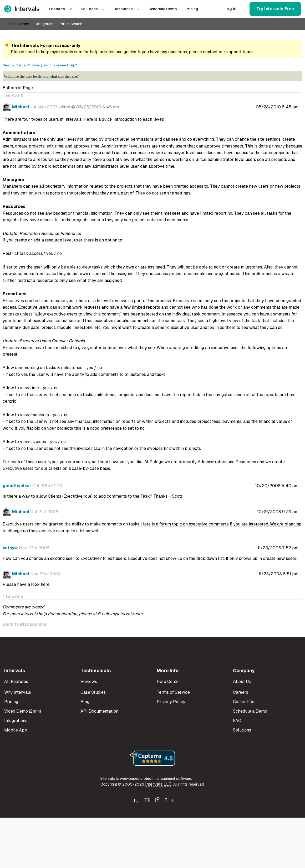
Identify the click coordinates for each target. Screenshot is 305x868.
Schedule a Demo (250, 711)
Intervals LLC (158, 784)
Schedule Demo (163, 9)
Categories (44, 24)
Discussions (19, 24)
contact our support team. (228, 52)
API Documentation (99, 711)
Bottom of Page (18, 88)
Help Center (169, 682)
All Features (16, 682)
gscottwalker (17, 486)
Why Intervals (18, 692)
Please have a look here (26, 584)
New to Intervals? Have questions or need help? (40, 65)
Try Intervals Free (275, 9)
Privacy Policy (171, 702)
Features (61, 9)
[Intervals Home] (22, 9)
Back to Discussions (25, 624)
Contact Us (244, 702)
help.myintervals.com (62, 52)
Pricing (192, 9)
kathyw (10, 548)
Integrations (16, 721)
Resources (127, 9)
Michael (21, 107)
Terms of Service (173, 692)
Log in (230, 9)
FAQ (237, 721)
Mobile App (16, 730)
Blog (85, 702)
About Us (242, 682)
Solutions (93, 9)
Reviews (89, 682)
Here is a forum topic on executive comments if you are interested (205, 524)
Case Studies (93, 692)
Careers (241, 692)
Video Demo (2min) (23, 711)
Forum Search (70, 24)
